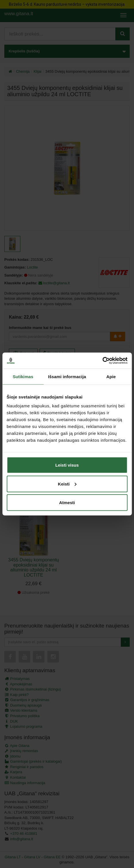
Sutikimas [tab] (23, 376)
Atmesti (67, 503)
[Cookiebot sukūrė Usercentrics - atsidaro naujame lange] (102, 361)
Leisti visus (67, 465)
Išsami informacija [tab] (67, 376)
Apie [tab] (111, 376)
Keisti (67, 484)
